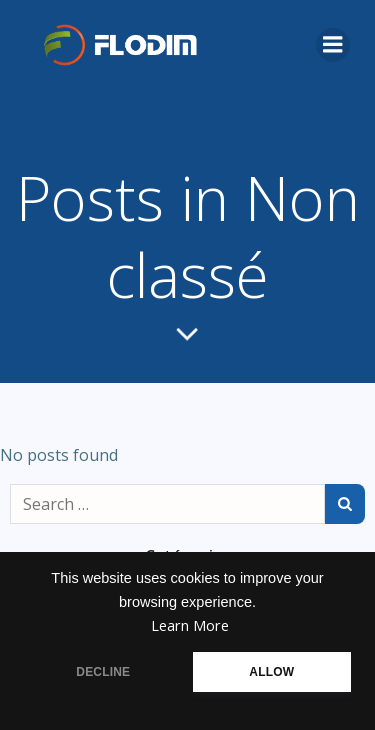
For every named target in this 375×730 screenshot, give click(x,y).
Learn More (190, 625)
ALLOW (271, 672)
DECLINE (103, 672)
